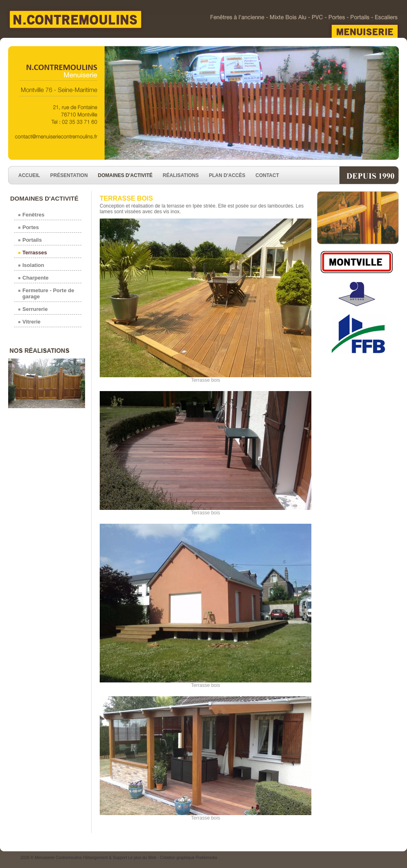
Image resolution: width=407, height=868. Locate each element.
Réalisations (181, 175)
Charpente (35, 278)
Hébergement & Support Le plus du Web (120, 858)
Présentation (69, 175)
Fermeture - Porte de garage (48, 293)
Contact (267, 175)
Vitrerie (32, 322)
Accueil (29, 175)
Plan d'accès (227, 175)
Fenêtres (33, 215)
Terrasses (35, 253)
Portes (31, 227)
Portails (32, 240)
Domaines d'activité (125, 175)
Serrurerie (35, 309)
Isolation (33, 265)
